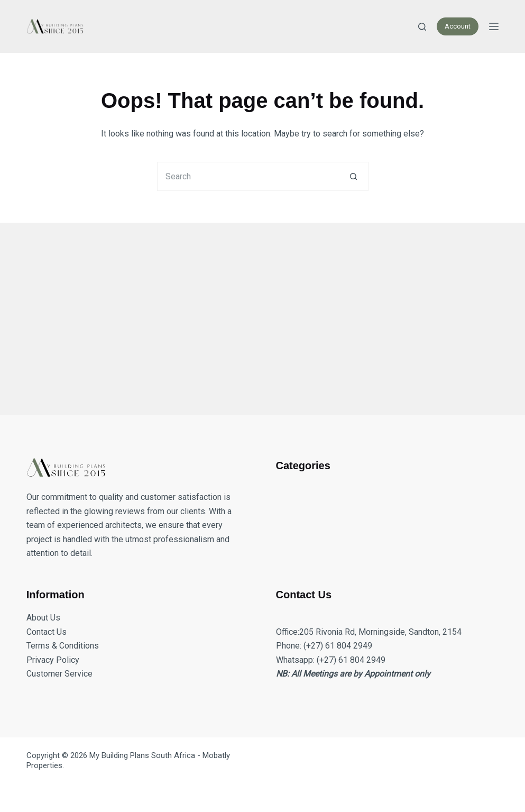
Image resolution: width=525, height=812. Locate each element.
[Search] (422, 27)
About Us (43, 618)
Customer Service (59, 674)
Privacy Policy (53, 660)
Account (458, 26)
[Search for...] (248, 176)
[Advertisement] (263, 313)
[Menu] (494, 26)
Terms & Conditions (63, 646)
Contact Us (47, 632)
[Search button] (354, 176)
